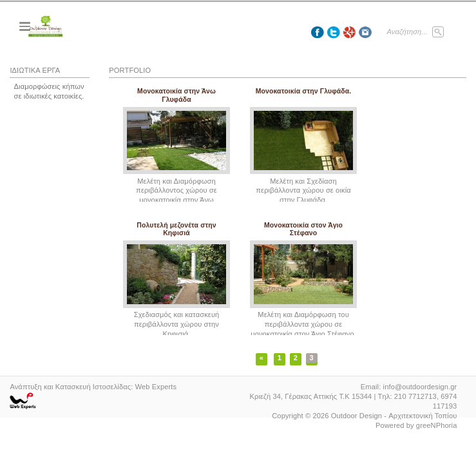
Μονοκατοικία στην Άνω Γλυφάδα (176, 95)
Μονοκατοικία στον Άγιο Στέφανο (303, 229)
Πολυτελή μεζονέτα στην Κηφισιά (176, 229)
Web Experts (156, 387)
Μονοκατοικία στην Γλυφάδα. (304, 91)
